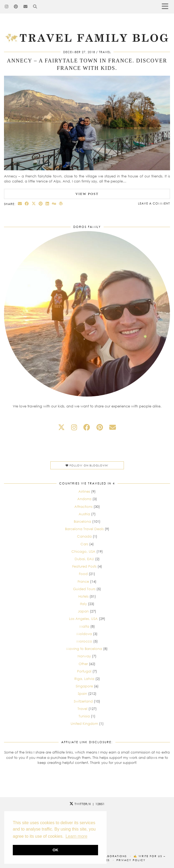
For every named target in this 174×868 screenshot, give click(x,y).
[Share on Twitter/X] (34, 204)
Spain (82, 693)
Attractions (83, 507)
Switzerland (83, 701)
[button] (167, 7)
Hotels (83, 596)
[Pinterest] (16, 7)
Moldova (84, 634)
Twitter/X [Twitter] (87, 804)
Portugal (84, 671)
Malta (84, 626)
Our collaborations (107, 856)
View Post (87, 194)
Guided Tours (84, 589)
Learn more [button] (76, 836)
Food (83, 574)
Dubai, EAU (84, 559)
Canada (84, 536)
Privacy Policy (131, 860)
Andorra (84, 499)
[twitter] (61, 427)
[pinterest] (100, 427)
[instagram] (74, 427)
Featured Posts (84, 566)
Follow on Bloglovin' (87, 465)
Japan (83, 611)
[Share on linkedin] (47, 204)
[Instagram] (7, 7)
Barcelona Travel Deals (84, 529)
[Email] (26, 7)
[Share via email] (20, 204)
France (83, 581)
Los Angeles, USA (83, 619)
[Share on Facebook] (27, 204)
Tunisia (84, 716)
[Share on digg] (54, 204)
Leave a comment (154, 203)
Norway (84, 656)
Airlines (84, 491)
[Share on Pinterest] (41, 204)
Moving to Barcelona (84, 649)
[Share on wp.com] (61, 204)
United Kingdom (84, 724)
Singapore (84, 686)
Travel (105, 52)
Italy (83, 604)
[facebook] (87, 427)
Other (83, 664)
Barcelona (82, 521)
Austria (84, 514)
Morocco (84, 641)
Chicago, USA (83, 551)
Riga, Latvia (84, 679)
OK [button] (55, 850)
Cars (84, 544)
